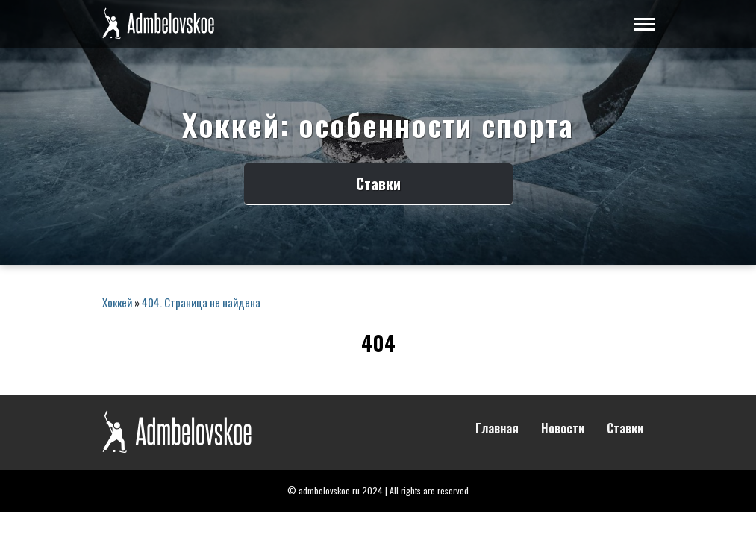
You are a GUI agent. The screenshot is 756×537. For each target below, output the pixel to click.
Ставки (378, 183)
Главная (497, 429)
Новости (563, 429)
